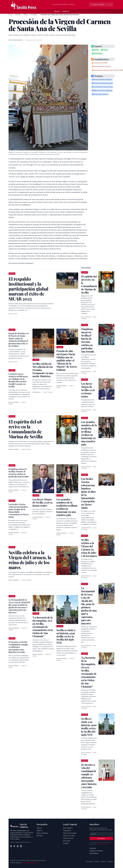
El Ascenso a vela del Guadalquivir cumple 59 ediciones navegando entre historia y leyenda (18, 647)
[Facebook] (11, 846)
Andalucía (66, 11)
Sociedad (34, 15)
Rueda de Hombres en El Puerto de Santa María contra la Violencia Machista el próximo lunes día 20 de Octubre (19, 340)
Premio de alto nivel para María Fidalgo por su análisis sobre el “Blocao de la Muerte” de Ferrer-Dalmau (67, 360)
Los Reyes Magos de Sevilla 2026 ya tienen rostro (42, 502)
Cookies (96, 862)
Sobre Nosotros (68, 828)
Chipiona (57, 11)
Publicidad (93, 848)
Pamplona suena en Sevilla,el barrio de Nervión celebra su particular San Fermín (19, 473)
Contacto (66, 843)
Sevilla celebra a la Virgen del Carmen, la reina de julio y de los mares (89, 548)
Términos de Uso (68, 838)
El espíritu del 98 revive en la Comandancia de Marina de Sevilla (89, 284)
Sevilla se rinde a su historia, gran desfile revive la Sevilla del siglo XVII (66, 636)
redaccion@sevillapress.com (30, 863)
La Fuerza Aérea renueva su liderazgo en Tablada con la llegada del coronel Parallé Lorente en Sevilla (18, 380)
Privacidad (89, 862)
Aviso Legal (66, 841)
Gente (26, 15)
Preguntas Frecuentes (96, 851)
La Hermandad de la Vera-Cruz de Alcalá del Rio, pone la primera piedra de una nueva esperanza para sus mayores (19, 606)
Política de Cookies (69, 836)
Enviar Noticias (94, 853)
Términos (103, 862)
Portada (18, 15)
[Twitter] (14, 846)
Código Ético (67, 831)
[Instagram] (18, 846)
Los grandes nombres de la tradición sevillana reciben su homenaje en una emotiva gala (67, 507)
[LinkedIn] (21, 846)
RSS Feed (40, 836)
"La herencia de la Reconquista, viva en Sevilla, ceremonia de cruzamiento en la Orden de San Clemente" (43, 627)
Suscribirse (101, 838)
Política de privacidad (103, 844)
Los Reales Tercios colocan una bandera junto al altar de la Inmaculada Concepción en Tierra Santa (19, 511)
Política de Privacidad (70, 833)
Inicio (10, 15)
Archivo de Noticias (42, 833)
